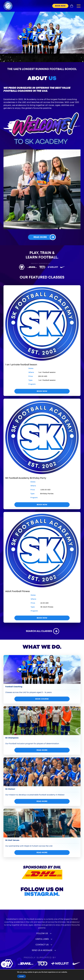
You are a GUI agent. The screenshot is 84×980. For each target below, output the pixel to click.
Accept (21, 976)
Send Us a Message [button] (42, 950)
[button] (79, 6)
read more (45, 237)
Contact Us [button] (42, 945)
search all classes (42, 631)
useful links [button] (42, 939)
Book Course (42, 699)
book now (60, 6)
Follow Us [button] (42, 934)
